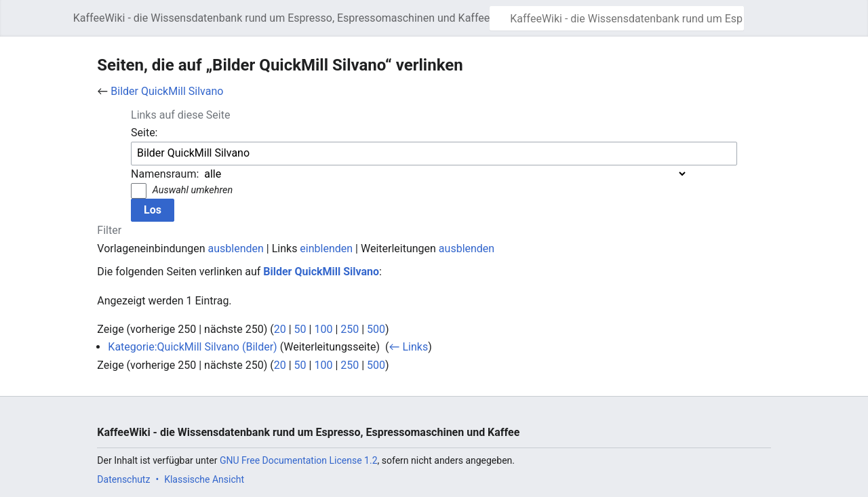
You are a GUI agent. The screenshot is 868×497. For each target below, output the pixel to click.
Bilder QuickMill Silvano (167, 91)
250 (350, 329)
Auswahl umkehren (193, 190)
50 (300, 329)
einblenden (326, 248)
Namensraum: (165, 174)
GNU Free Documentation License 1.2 (299, 460)
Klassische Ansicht (204, 479)
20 (280, 329)
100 (323, 329)
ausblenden (236, 248)
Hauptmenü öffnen (59, 25)
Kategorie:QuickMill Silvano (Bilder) (192, 347)
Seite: (144, 133)
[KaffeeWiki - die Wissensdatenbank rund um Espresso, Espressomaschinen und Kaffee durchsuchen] (617, 18)
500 (376, 329)
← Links (408, 347)
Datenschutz (123, 479)
